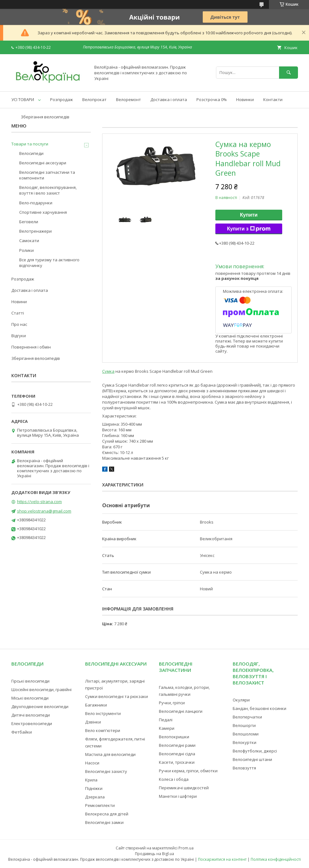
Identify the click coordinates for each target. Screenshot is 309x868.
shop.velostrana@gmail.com (44, 511)
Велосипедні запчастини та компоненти (47, 175)
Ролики (26, 250)
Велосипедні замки (104, 822)
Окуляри (241, 700)
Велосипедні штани (252, 759)
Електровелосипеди (32, 723)
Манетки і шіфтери (178, 796)
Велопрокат (94, 99)
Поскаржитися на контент (222, 859)
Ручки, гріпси (172, 703)
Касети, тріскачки (177, 762)
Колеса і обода (174, 779)
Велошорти (244, 725)
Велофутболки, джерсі (255, 751)
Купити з (249, 229)
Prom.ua (186, 848)
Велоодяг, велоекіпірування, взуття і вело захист (48, 190)
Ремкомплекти (100, 805)
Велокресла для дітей (107, 814)
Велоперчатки (247, 717)
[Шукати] (289, 73)
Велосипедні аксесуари (43, 163)
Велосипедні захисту (106, 771)
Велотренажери (35, 231)
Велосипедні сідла (177, 754)
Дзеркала (95, 797)
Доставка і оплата (169, 99)
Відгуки (19, 336)
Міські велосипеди (30, 698)
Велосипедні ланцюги (181, 711)
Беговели (29, 222)
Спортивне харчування (43, 212)
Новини (19, 302)
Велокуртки (245, 742)
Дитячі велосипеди (31, 715)
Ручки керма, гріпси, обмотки (188, 771)
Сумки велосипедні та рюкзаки (117, 696)
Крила (91, 780)
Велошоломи (246, 734)
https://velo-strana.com (39, 502)
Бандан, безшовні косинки (259, 708)
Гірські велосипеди (30, 681)
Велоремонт (128, 99)
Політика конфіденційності (276, 859)
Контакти (273, 99)
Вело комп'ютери (103, 730)
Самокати (29, 241)
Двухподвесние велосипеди (40, 706)
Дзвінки (93, 722)
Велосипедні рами (177, 745)
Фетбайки (22, 732)
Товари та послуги (30, 144)
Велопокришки (174, 737)
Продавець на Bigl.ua (154, 854)
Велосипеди (31, 153)
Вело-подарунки (36, 203)
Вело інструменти (103, 713)
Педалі (166, 720)
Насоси (92, 763)
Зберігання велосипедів (45, 117)
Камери (167, 728)
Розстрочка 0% (212, 99)
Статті (18, 313)
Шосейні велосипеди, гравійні (41, 689)
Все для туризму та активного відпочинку (49, 263)
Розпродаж (61, 99)
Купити (249, 215)
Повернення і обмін (31, 347)
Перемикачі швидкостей (184, 788)
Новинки (245, 99)
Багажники (96, 705)
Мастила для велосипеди (110, 754)
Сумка (108, 371)
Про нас (19, 324)
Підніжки (94, 788)
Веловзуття (244, 768)
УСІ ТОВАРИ (23, 99)
